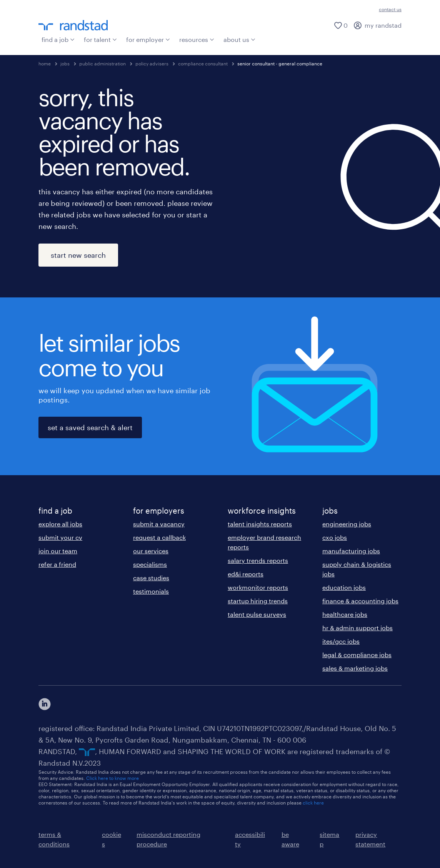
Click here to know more (112, 778)
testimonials (151, 591)
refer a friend (57, 564)
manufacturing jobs (351, 551)
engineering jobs (347, 524)
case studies (151, 578)
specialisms (150, 564)
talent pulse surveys (257, 614)
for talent (100, 39)
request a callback (159, 537)
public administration (102, 63)
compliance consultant (203, 63)
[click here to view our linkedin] (45, 704)
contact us (390, 9)
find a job (58, 39)
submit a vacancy (159, 524)
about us (239, 39)
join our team (58, 551)
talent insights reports (260, 524)
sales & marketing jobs (355, 668)
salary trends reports (258, 560)
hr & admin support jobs (357, 628)
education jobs (344, 587)
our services (151, 551)
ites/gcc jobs (341, 641)
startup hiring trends (258, 601)
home (45, 63)
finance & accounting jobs (360, 601)
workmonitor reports (258, 587)
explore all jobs (60, 524)
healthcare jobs (345, 614)
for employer (148, 39)
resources (197, 39)
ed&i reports (246, 574)
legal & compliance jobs (357, 655)
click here (313, 803)
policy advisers (152, 63)
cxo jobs (335, 537)
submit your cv (60, 537)
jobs (65, 63)
